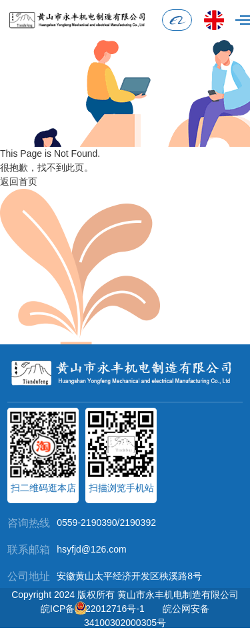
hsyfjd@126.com (91, 549)
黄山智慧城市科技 (149, 637)
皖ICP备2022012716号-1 (93, 609)
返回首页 (19, 182)
